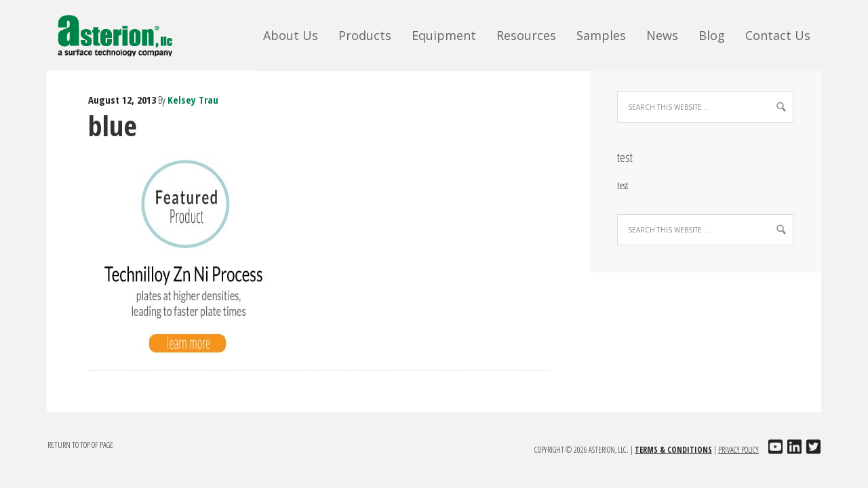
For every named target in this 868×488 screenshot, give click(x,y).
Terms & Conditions (673, 450)
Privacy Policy (738, 450)
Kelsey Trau (193, 100)
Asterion (125, 34)
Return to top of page (80, 445)
